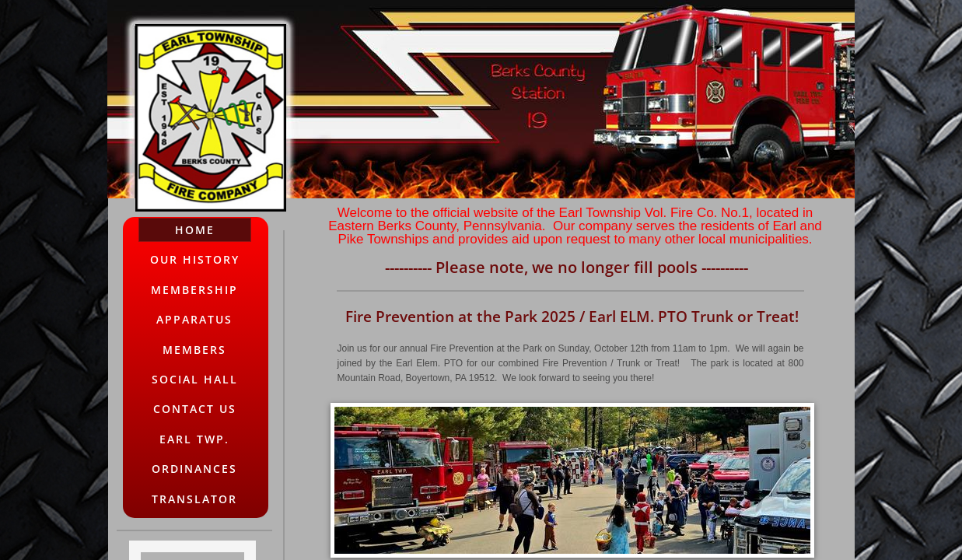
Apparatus (194, 319)
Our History (195, 259)
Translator (194, 499)
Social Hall (195, 379)
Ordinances (194, 469)
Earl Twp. (194, 439)
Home (195, 230)
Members (194, 350)
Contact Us (195, 409)
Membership (194, 290)
